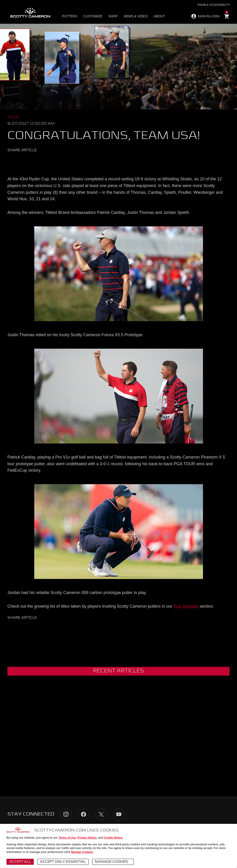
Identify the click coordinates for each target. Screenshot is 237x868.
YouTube (119, 814)
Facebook (20, 160)
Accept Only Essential (63, 862)
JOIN (216, 16)
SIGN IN (204, 16)
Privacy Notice (87, 838)
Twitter (11, 160)
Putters (70, 16)
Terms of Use (67, 838)
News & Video (134, 16)
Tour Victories (186, 606)
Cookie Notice (113, 838)
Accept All (20, 862)
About (157, 16)
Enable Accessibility (214, 5)
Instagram (66, 814)
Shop (112, 16)
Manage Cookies (82, 852)
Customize (93, 16)
